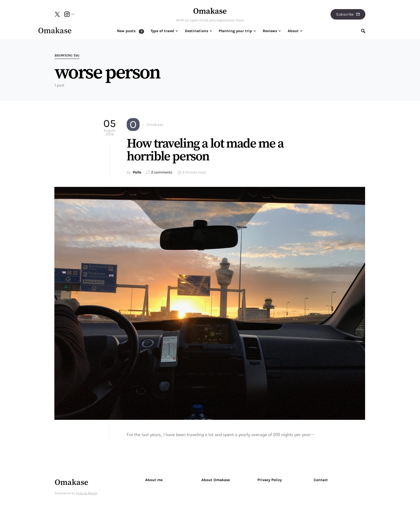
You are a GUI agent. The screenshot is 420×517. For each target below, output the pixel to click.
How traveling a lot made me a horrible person (205, 150)
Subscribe (348, 14)
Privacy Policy (270, 480)
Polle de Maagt (87, 493)
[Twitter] (57, 14)
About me (154, 480)
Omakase (210, 11)
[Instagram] (69, 14)
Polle (137, 172)
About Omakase (216, 480)
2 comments (162, 172)
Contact (321, 480)
